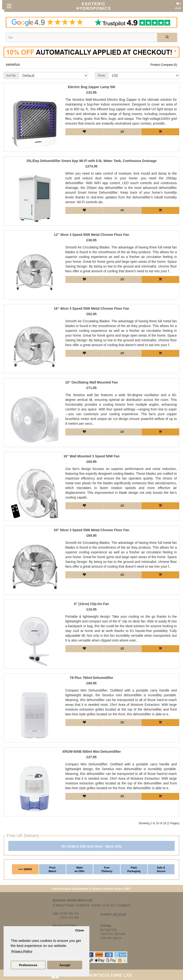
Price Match (52, 869)
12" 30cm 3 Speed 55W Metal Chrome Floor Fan (91, 235)
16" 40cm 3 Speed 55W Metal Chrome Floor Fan (91, 309)
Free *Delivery (107, 869)
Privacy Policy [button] (22, 951)
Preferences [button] (28, 965)
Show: (102, 76)
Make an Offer (80, 869)
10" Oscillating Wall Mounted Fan (92, 382)
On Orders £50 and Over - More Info (91, 846)
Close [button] (79, 930)
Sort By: (11, 76)
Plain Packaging (134, 869)
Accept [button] (65, 965)
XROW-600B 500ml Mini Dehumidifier (91, 752)
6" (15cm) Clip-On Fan (92, 604)
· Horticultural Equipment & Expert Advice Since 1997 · (92, 889)
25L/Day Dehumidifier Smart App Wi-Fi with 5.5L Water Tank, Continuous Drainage (91, 161)
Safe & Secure (161, 869)
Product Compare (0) (164, 65)
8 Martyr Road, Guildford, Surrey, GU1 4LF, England (91, 905)
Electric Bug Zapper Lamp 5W (91, 87)
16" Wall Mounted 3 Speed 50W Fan (91, 456)
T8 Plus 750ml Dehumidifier (92, 678)
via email (119, 914)
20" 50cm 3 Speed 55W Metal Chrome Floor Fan (91, 530)
